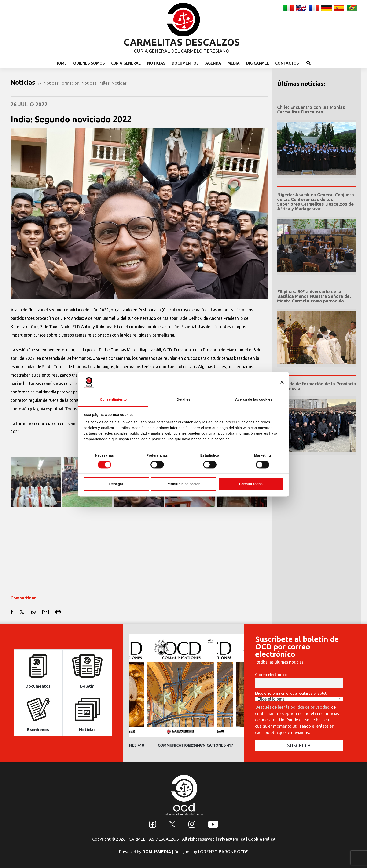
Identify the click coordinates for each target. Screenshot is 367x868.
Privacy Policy (231, 839)
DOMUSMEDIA (157, 852)
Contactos (287, 63)
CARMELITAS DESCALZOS (182, 42)
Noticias (156, 63)
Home (61, 63)
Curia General (126, 63)
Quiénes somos (89, 63)
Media (234, 63)
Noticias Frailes (95, 83)
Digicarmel (258, 63)
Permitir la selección (183, 484)
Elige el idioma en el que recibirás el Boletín (292, 693)
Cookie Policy (262, 839)
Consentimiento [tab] (113, 399)
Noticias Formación (61, 83)
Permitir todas (251, 484)
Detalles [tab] (183, 399)
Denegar (116, 484)
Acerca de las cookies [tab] (254, 399)
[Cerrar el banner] (282, 382)
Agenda (213, 63)
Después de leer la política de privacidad (292, 707)
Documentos (185, 63)
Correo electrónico (271, 675)
